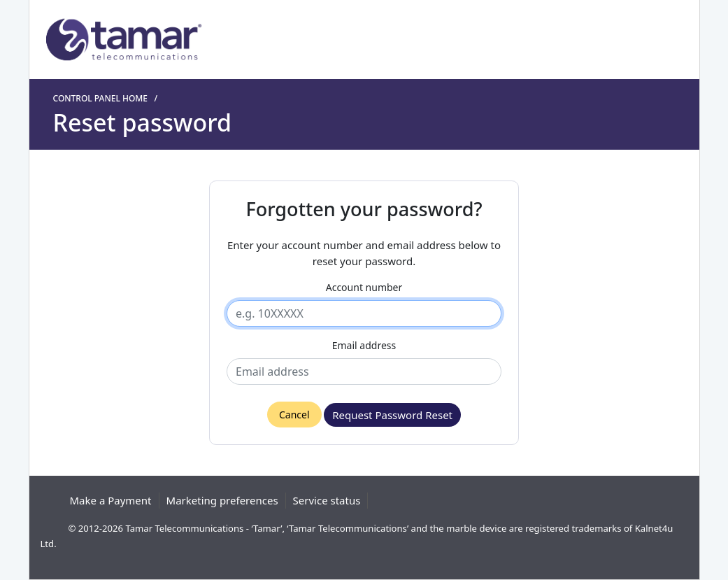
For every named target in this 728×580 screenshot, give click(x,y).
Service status (327, 500)
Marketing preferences (222, 500)
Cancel (294, 415)
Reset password (142, 123)
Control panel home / (108, 98)
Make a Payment (111, 500)
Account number (364, 287)
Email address (364, 345)
